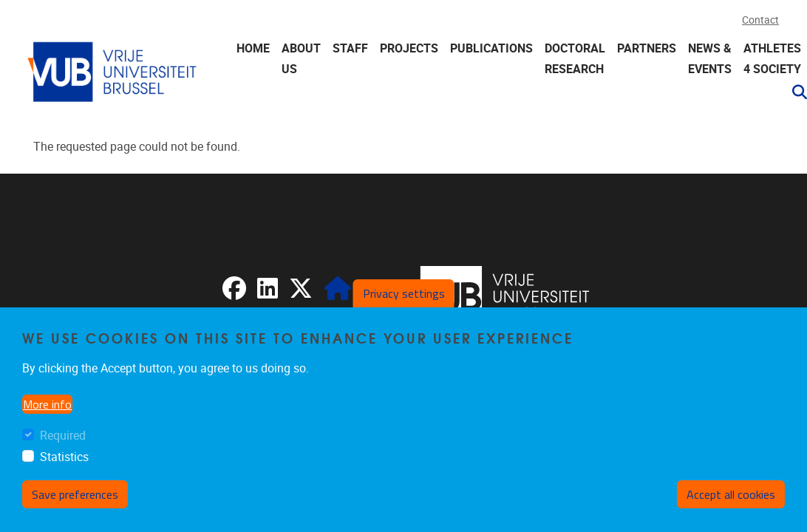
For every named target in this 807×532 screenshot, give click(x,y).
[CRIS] (338, 293)
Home (253, 48)
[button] (794, 92)
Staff (350, 48)
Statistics (64, 457)
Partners (647, 48)
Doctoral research (575, 58)
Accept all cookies (731, 494)
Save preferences (75, 494)
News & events (710, 58)
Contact (760, 20)
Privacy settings (404, 293)
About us (301, 58)
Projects (409, 48)
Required (63, 436)
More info (47, 404)
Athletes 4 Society (772, 58)
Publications (491, 48)
